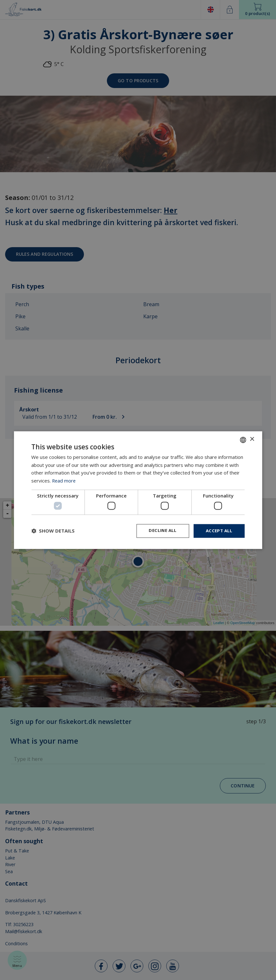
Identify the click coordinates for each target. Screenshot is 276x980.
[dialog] (138, 490)
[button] (53, 531)
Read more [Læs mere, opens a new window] (64, 480)
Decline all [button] (160, 531)
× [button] (252, 439)
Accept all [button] (218, 531)
